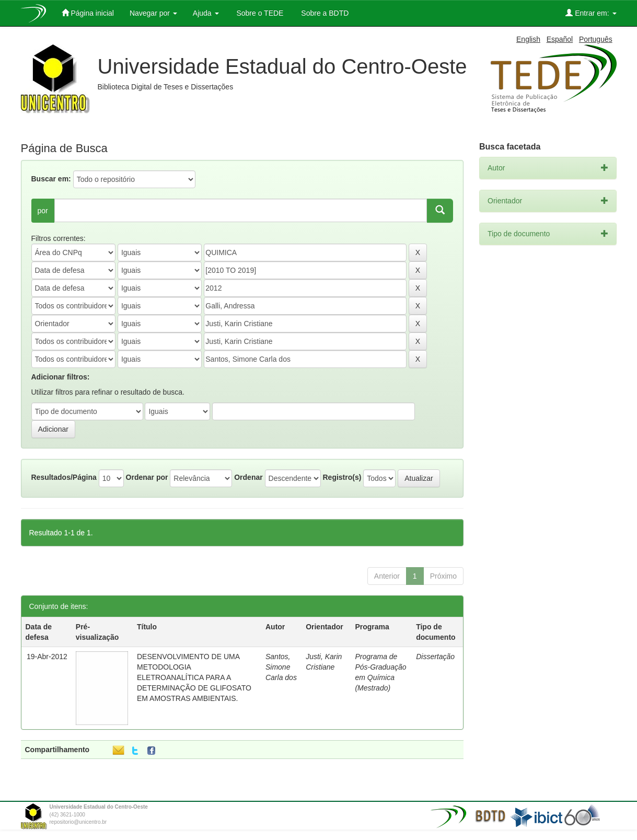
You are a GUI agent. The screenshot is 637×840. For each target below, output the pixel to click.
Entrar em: (591, 13)
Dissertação (435, 657)
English (528, 39)
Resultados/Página (64, 477)
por (43, 211)
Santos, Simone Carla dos (281, 667)
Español (560, 39)
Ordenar (248, 477)
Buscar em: (51, 179)
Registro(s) (342, 477)
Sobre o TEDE (259, 13)
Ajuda (206, 13)
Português (596, 39)
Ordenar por (147, 477)
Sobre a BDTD (324, 13)
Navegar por (153, 13)
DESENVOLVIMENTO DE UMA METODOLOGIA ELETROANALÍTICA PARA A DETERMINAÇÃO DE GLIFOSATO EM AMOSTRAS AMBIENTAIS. (194, 677)
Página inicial (88, 13)
